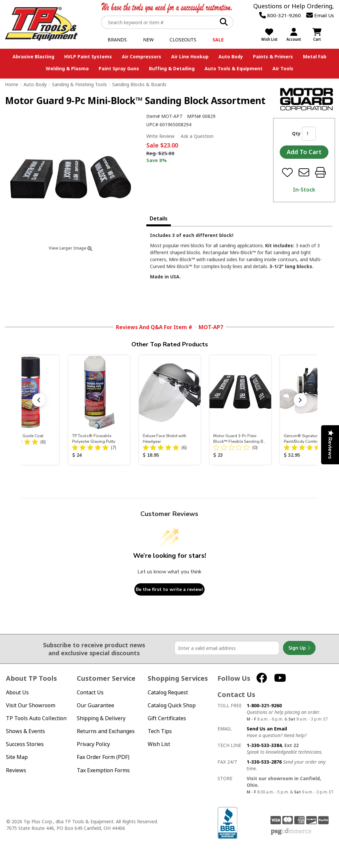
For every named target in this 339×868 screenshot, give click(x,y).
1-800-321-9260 (264, 705)
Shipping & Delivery (101, 718)
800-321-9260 (280, 15)
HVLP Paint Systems (88, 57)
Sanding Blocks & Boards (139, 84)
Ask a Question (197, 136)
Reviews (16, 770)
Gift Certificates (167, 718)
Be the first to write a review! (169, 589)
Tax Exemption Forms (103, 770)
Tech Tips (160, 731)
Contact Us (90, 693)
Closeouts (183, 40)
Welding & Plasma (67, 68)
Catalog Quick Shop (172, 705)
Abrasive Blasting (33, 57)
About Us (17, 693)
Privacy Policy (93, 744)
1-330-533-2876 (264, 762)
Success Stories (25, 744)
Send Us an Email (267, 729)
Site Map (17, 757)
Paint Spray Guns (119, 68)
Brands (117, 40)
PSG (291, 832)
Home (12, 84)
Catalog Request (168, 693)
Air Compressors (142, 57)
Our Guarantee (96, 705)
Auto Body (231, 57)
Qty (296, 133)
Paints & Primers (273, 57)
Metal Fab (315, 57)
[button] (39, 400)
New (148, 40)
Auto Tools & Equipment (234, 68)
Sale (218, 40)
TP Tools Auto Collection (36, 718)
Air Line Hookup (190, 57)
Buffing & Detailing (172, 68)
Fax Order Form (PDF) (103, 757)
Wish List (159, 744)
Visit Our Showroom (31, 705)
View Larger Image (71, 248)
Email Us (320, 15)
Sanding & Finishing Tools (79, 84)
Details (159, 218)
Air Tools (283, 68)
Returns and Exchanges (106, 731)
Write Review (160, 136)
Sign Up (299, 648)
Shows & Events (25, 731)
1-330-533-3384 (264, 745)
